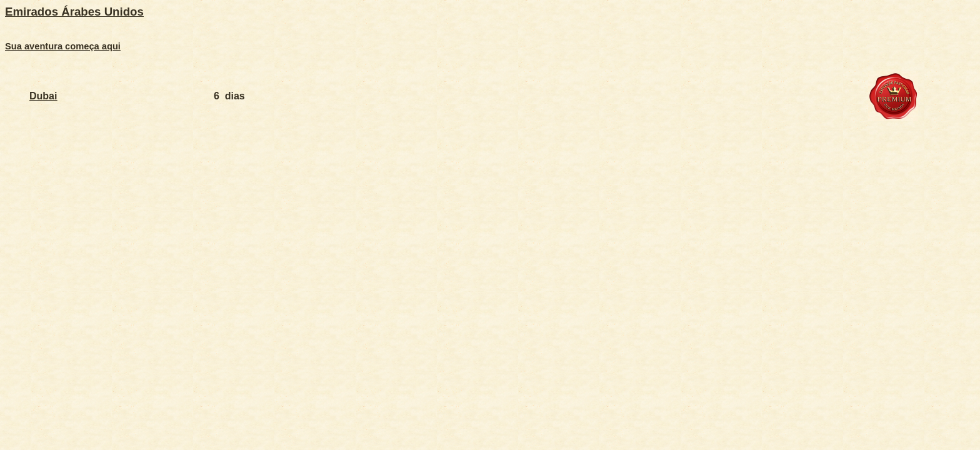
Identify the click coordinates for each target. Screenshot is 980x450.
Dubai (43, 96)
